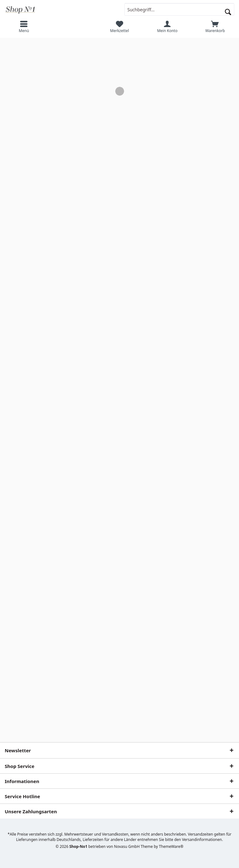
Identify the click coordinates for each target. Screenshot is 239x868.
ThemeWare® (171, 846)
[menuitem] (24, 27)
